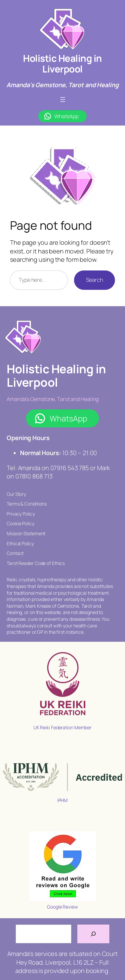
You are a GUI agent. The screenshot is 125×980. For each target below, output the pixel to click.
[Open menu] (63, 100)
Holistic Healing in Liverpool (62, 63)
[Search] (93, 934)
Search (94, 280)
